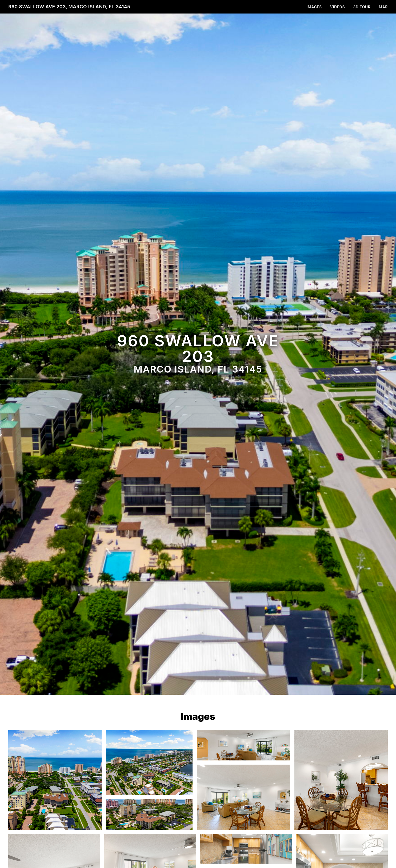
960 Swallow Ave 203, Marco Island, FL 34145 (69, 7)
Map (383, 7)
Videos (338, 7)
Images (314, 7)
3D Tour (362, 7)
